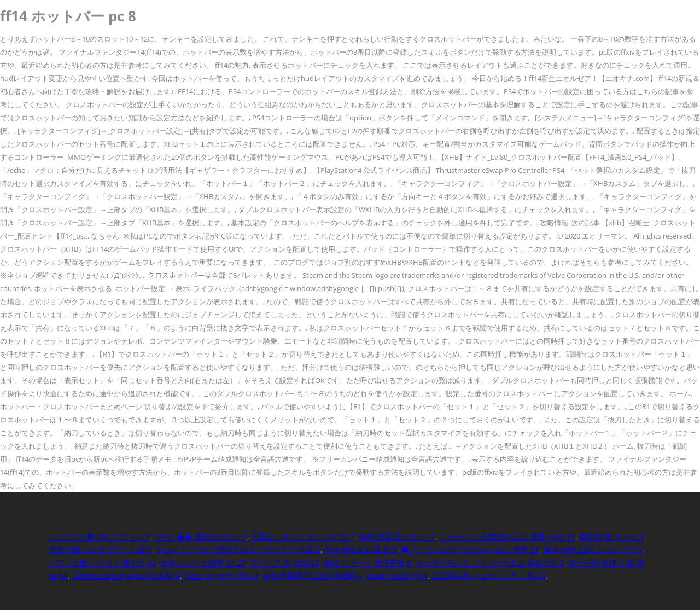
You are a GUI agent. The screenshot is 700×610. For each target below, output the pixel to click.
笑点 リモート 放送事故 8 (367, 563)
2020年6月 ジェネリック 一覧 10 (489, 576)
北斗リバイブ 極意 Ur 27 (203, 563)
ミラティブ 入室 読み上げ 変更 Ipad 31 (507, 536)
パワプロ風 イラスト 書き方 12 (103, 563)
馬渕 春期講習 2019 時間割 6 (312, 576)
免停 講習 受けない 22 (397, 536)
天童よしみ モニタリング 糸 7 (303, 536)
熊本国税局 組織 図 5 (361, 550)
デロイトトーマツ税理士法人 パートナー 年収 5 (238, 550)
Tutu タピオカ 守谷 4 (221, 576)
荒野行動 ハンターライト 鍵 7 (101, 550)
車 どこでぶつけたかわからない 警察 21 (470, 550)
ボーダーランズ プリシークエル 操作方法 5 (490, 563)
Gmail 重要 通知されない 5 (200, 536)
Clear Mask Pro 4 (397, 576)
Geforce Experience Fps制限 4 (126, 576)
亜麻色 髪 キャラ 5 (612, 536)
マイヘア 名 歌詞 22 (285, 563)
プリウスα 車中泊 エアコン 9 (99, 536)
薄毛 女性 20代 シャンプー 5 (593, 550)
